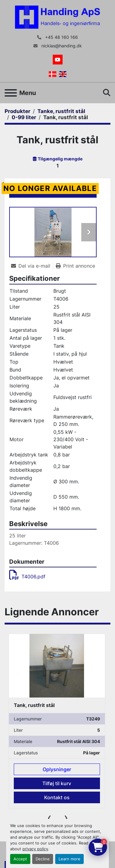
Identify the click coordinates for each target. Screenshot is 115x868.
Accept (20, 859)
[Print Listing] (75, 266)
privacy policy (35, 849)
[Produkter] (17, 111)
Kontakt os (57, 798)
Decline (43, 859)
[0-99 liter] (24, 117)
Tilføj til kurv (57, 784)
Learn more (69, 859)
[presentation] (49, 818)
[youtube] (58, 60)
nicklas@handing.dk (61, 46)
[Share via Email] (32, 266)
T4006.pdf (27, 577)
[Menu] (11, 93)
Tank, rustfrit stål (34, 705)
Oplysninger (57, 770)
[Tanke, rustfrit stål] (61, 111)
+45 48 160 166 (61, 37)
